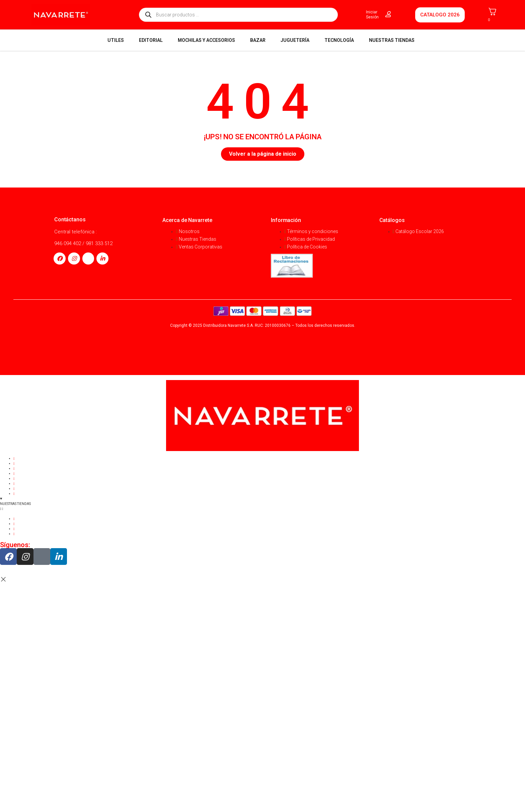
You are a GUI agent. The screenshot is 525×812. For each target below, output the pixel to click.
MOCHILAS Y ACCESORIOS (206, 40)
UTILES (116, 40)
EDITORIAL (151, 40)
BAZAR (258, 40)
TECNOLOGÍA (339, 40)
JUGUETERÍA (295, 40)
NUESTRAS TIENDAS (392, 40)
